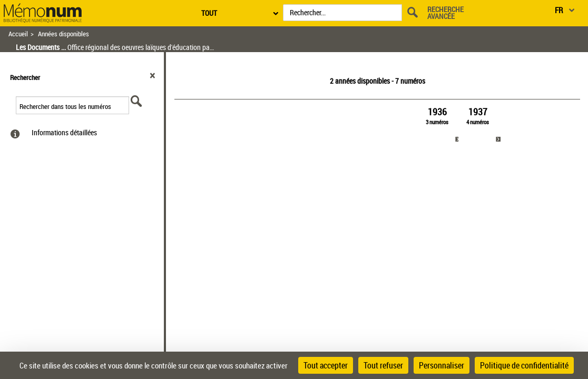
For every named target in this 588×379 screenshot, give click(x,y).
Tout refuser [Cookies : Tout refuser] (383, 365)
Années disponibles (63, 34)
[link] (437, 125)
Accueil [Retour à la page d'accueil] (18, 34)
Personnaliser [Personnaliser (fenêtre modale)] (442, 365)
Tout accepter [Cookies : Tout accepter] (326, 365)
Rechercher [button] (25, 77)
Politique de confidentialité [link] (524, 365)
